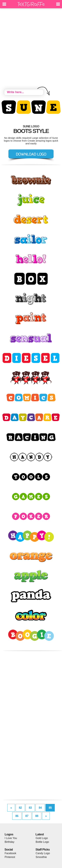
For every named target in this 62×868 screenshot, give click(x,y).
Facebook (10, 853)
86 (17, 816)
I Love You (11, 838)
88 (37, 816)
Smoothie (41, 857)
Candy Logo (43, 853)
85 (50, 808)
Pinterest (10, 857)
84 (40, 808)
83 (30, 808)
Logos (9, 834)
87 (27, 816)
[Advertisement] (31, 49)
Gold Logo (42, 838)
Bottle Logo (42, 842)
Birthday (10, 842)
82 (20, 808)
